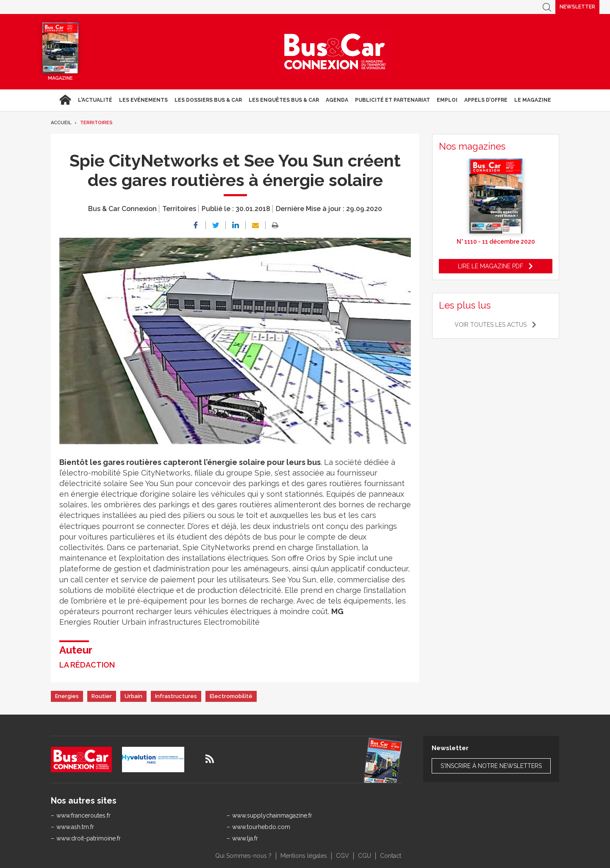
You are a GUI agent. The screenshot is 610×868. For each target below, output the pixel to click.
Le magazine (533, 100)
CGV (342, 856)
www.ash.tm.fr (75, 827)
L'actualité (95, 100)
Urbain (133, 696)
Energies (67, 696)
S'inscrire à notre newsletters (491, 766)
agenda (337, 100)
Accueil (65, 100)
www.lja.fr (245, 838)
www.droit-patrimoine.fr (89, 838)
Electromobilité (231, 696)
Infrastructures (176, 696)
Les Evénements (143, 100)
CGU (365, 856)
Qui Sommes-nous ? (243, 856)
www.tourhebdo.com (261, 827)
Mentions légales (304, 856)
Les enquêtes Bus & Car (284, 100)
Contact (391, 856)
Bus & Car (335, 52)
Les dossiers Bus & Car (208, 100)
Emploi (447, 100)
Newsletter (577, 7)
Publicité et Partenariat (392, 100)
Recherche (547, 7)
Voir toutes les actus (491, 325)
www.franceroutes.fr (83, 815)
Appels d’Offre (486, 100)
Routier (102, 696)
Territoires (96, 123)
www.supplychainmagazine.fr (272, 815)
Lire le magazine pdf (491, 266)
